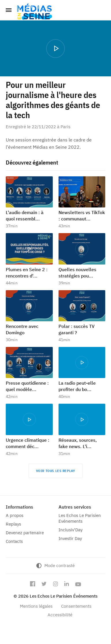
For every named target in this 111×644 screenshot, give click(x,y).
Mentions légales (36, 606)
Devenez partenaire (25, 533)
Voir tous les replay (56, 471)
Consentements (76, 606)
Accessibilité (60, 615)
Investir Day (70, 538)
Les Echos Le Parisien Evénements (80, 518)
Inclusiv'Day (70, 530)
